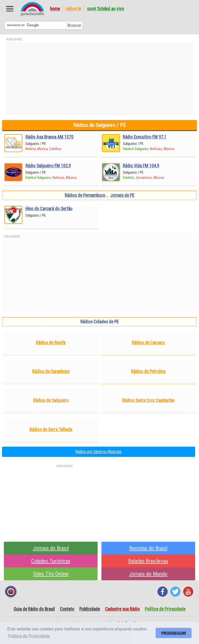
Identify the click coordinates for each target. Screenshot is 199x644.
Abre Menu (10, 9)
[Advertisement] (100, 78)
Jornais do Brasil (51, 548)
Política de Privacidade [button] (29, 636)
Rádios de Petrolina (148, 371)
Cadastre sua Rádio (122, 609)
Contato (67, 609)
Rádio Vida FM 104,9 (141, 166)
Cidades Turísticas (51, 561)
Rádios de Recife (51, 343)
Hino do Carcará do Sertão (49, 209)
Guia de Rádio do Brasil (34, 609)
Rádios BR (73, 9)
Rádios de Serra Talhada (51, 429)
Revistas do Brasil (148, 548)
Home (55, 9)
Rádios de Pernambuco (85, 195)
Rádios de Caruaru (148, 343)
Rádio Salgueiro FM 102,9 (48, 166)
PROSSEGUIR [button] (174, 633)
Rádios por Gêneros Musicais (98, 452)
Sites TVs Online (51, 574)
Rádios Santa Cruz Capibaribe (148, 400)
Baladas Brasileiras (148, 561)
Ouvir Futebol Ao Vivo (106, 9)
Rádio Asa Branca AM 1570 (49, 137)
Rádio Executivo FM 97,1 (145, 137)
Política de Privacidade (165, 609)
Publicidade (90, 609)
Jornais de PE (122, 195)
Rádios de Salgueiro (51, 400)
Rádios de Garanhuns (51, 371)
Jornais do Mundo (148, 574)
